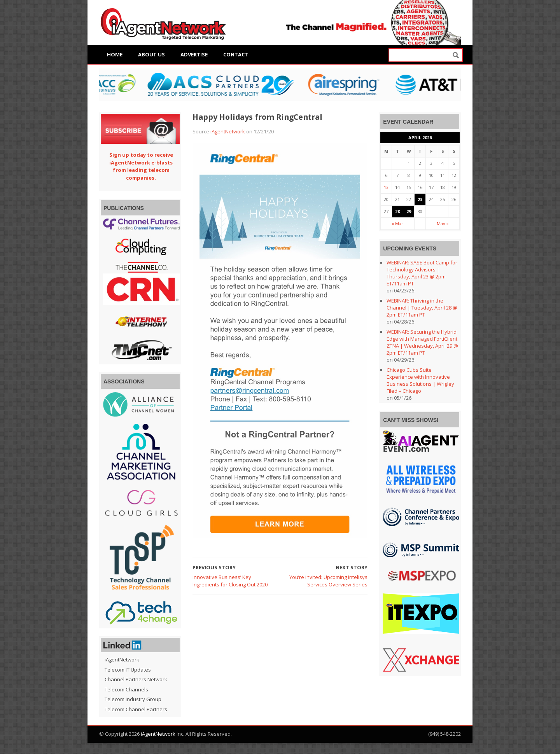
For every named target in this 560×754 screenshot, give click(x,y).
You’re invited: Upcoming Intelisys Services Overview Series (328, 581)
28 (397, 211)
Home (115, 54)
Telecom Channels (126, 689)
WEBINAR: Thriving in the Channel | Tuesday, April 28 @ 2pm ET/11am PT (422, 308)
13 (386, 187)
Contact (236, 54)
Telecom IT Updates (128, 670)
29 (409, 211)
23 (420, 199)
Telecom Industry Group (133, 699)
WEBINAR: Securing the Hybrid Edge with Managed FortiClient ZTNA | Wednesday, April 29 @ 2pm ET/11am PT (422, 342)
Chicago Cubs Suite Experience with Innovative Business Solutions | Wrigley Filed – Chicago (420, 380)
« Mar (397, 223)
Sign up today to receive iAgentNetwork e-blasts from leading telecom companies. (141, 166)
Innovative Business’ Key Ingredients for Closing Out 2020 (230, 581)
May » (443, 223)
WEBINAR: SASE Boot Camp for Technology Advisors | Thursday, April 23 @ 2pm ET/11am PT (422, 273)
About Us (151, 54)
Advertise (194, 54)
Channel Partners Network (136, 679)
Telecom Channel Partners (136, 709)
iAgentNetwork (228, 131)
